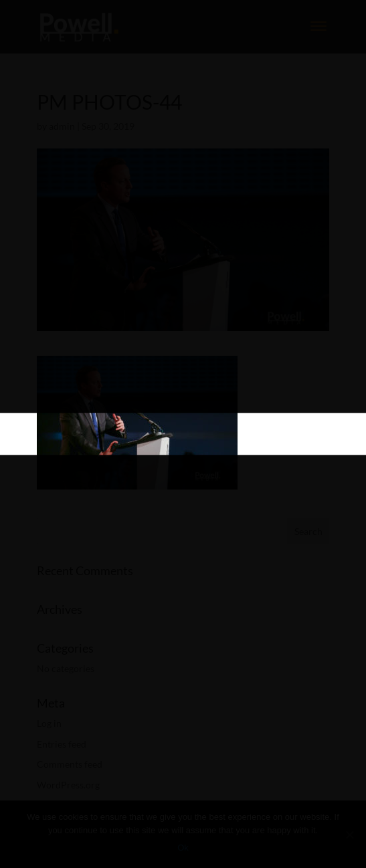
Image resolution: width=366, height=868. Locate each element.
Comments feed (70, 764)
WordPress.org (68, 785)
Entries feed (62, 744)
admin (62, 126)
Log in (49, 723)
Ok (183, 848)
